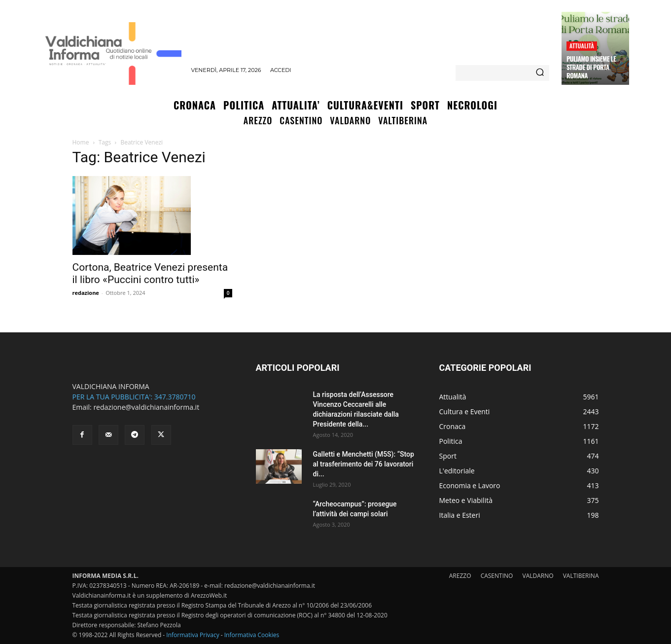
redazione (86, 293)
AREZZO (460, 576)
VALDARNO (538, 576)
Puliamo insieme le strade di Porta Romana (591, 67)
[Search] (540, 73)
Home (81, 142)
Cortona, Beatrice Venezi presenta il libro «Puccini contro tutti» (150, 273)
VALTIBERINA (581, 576)
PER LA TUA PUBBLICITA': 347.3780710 (134, 397)
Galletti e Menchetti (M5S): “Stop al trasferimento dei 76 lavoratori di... (364, 464)
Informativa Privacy (193, 635)
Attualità (582, 46)
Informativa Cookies (252, 635)
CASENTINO (497, 576)
